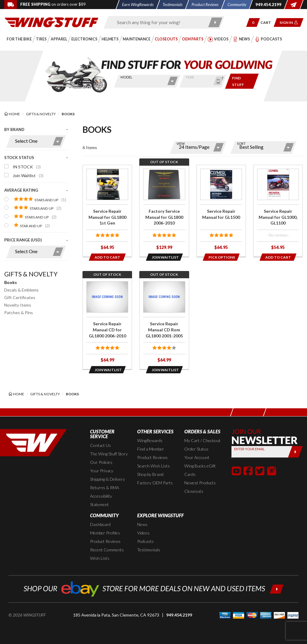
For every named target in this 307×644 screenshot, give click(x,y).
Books (11, 282)
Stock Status (19, 158)
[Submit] (295, 452)
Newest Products (200, 483)
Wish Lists (100, 558)
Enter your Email (249, 449)
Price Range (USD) (23, 240)
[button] (253, 22)
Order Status (196, 449)
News (142, 524)
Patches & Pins (19, 312)
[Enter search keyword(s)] (159, 22)
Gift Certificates (20, 297)
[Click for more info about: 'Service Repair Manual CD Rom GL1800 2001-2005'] (164, 323)
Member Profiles (105, 533)
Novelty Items (18, 305)
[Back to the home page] (52, 22)
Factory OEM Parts (155, 483)
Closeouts (194, 491)
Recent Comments (107, 550)
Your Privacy (102, 471)
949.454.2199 (179, 615)
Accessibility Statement (101, 500)
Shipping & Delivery (108, 479)
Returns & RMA (105, 488)
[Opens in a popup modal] (164, 257)
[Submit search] (215, 22)
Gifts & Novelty (31, 274)
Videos (143, 533)
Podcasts (145, 541)
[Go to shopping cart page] (268, 22)
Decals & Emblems (21, 290)
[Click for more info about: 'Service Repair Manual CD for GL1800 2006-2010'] (107, 323)
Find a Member (151, 449)
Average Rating (21, 190)
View (181, 143)
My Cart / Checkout (202, 440)
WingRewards (150, 440)
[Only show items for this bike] (242, 81)
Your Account (197, 457)
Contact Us (100, 445)
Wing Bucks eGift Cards (200, 470)
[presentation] (36, 196)
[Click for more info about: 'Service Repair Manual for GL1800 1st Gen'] (107, 211)
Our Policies (101, 462)
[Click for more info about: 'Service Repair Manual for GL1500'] (221, 211)
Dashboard (100, 524)
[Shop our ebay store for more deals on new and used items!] (154, 588)
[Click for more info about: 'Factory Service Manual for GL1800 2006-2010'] (164, 211)
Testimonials (149, 550)
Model (126, 77)
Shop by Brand (150, 474)
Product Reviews (152, 457)
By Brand (14, 129)
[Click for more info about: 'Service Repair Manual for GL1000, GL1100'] (278, 211)
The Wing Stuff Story (109, 454)
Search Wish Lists (153, 466)
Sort (241, 143)
